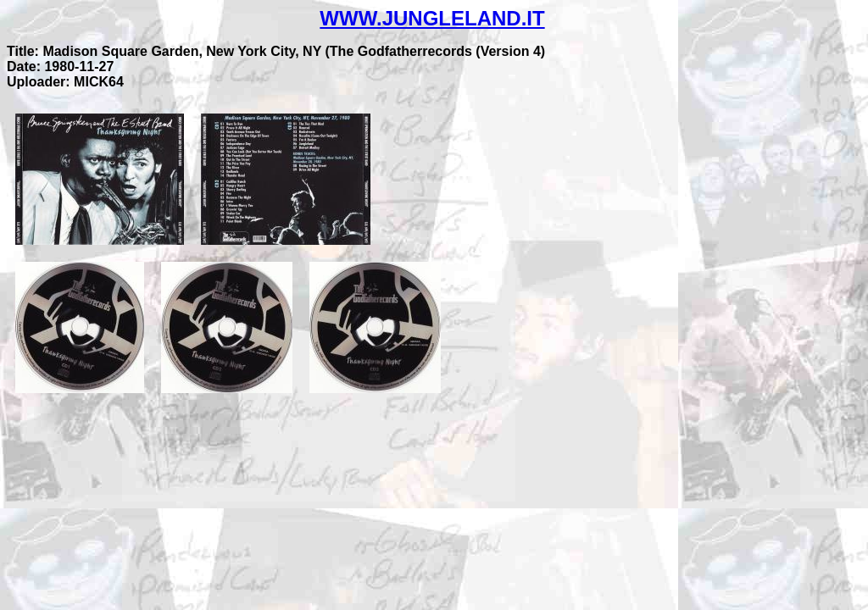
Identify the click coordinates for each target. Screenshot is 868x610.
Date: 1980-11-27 (60, 67)
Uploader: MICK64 (65, 82)
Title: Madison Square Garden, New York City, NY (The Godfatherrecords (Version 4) (276, 51)
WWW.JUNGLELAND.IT (432, 18)
